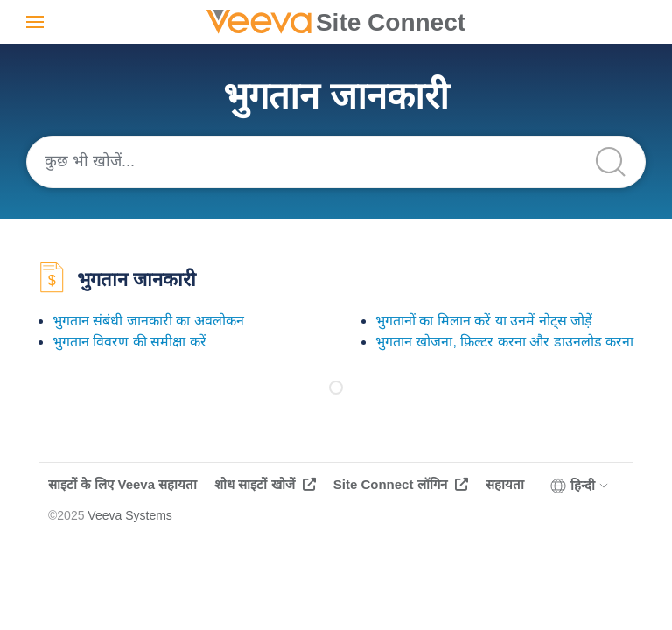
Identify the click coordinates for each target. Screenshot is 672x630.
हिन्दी (580, 486)
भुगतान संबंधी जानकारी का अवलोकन (148, 321)
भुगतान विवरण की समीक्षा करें (129, 342)
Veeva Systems (130, 515)
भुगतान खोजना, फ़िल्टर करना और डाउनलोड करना (504, 342)
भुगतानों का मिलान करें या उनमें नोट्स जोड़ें (484, 321)
